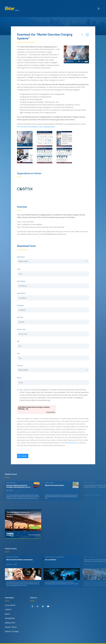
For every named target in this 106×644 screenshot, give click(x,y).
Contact (8, 610)
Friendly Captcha (51, 412)
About (7, 614)
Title (19, 269)
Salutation (21, 257)
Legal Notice (10, 605)
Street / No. (21, 329)
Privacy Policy (70, 443)
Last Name (21, 293)
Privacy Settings (12, 632)
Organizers (10, 618)
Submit (22, 456)
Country (20, 366)
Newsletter (10, 623)
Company (20, 305)
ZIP (18, 342)
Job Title (20, 317)
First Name (21, 281)
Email (19, 378)
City (18, 353)
